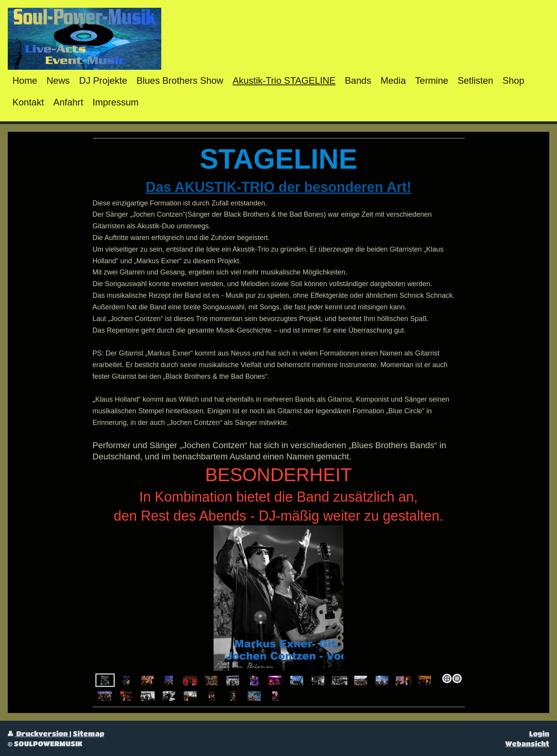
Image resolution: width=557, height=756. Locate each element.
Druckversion (39, 733)
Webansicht (527, 743)
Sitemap (89, 733)
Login (539, 733)
